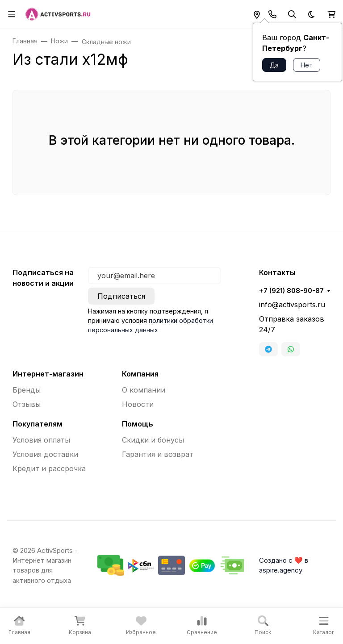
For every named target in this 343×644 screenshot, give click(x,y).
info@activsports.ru (292, 305)
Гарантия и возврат (158, 454)
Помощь (138, 424)
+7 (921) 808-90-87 (291, 291)
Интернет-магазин (48, 374)
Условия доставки (45, 454)
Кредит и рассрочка (49, 468)
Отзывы (27, 404)
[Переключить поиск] (292, 14)
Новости (138, 404)
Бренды (27, 390)
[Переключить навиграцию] (12, 14)
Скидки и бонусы (153, 440)
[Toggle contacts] (272, 14)
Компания (140, 374)
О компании (144, 390)
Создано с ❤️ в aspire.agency (284, 565)
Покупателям (38, 424)
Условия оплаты (41, 440)
